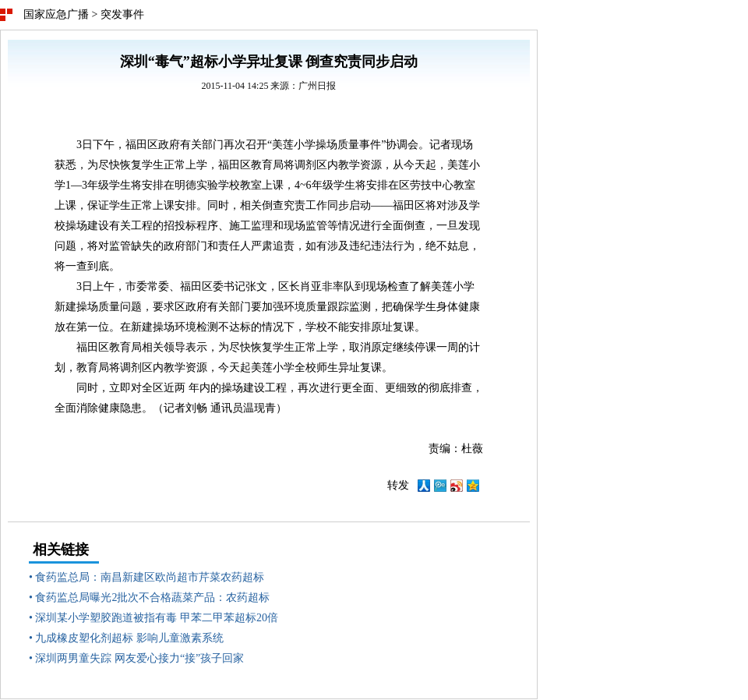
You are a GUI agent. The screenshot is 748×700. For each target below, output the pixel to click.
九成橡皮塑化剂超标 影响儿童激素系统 (129, 638)
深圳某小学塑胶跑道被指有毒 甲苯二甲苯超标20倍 (157, 618)
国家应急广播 (56, 14)
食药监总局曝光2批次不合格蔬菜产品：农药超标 (152, 597)
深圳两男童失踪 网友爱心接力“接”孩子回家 (139, 658)
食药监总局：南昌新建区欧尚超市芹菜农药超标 (150, 577)
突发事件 (122, 14)
